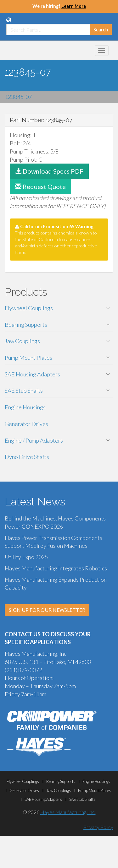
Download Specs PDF (49, 171)
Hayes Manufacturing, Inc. (68, 812)
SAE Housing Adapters (32, 374)
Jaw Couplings (22, 341)
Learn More (74, 6)
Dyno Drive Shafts (27, 457)
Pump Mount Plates (28, 358)
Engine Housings (25, 407)
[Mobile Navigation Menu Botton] (102, 51)
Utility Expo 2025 (26, 557)
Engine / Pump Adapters (34, 440)
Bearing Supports (26, 325)
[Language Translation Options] (9, 20)
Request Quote (40, 186)
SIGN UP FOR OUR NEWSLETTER (47, 610)
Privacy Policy (98, 827)
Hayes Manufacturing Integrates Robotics (56, 568)
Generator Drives (26, 424)
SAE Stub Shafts (24, 391)
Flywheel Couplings (29, 308)
